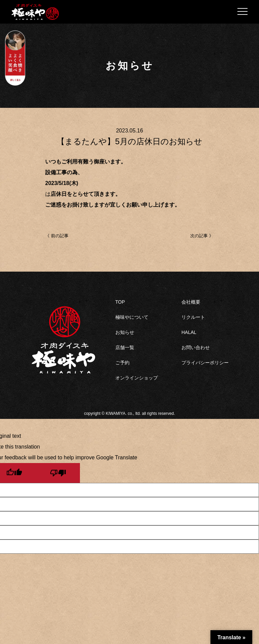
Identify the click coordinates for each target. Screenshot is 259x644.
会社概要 (191, 302)
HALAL (189, 332)
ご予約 (122, 363)
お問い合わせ (196, 347)
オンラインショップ (137, 378)
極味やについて (132, 317)
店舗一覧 (125, 347)
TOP (120, 302)
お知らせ (125, 332)
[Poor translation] (58, 473)
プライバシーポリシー (205, 363)
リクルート (193, 317)
